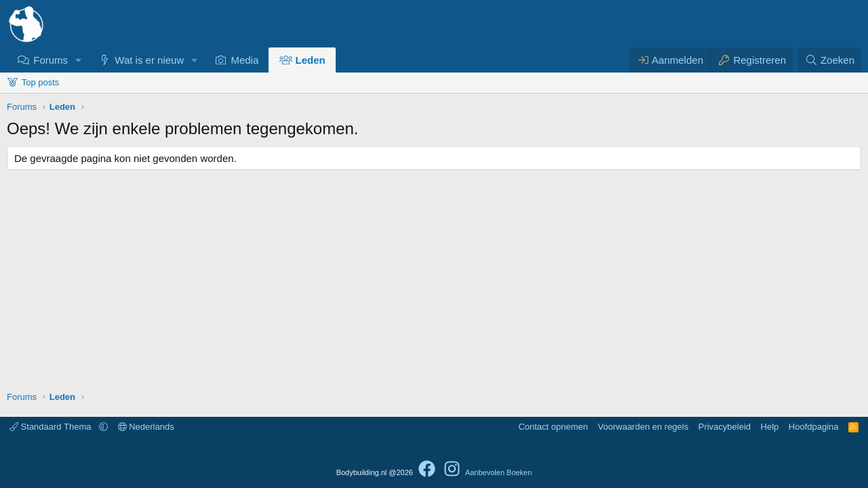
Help (770, 427)
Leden (311, 60)
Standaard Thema (52, 427)
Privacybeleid (725, 427)
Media (244, 60)
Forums (51, 60)
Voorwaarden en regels (644, 427)
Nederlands (146, 427)
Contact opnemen (553, 427)
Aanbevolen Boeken (498, 472)
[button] (79, 60)
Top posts (41, 82)
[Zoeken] (829, 60)
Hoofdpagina (814, 427)
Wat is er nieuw (149, 60)
